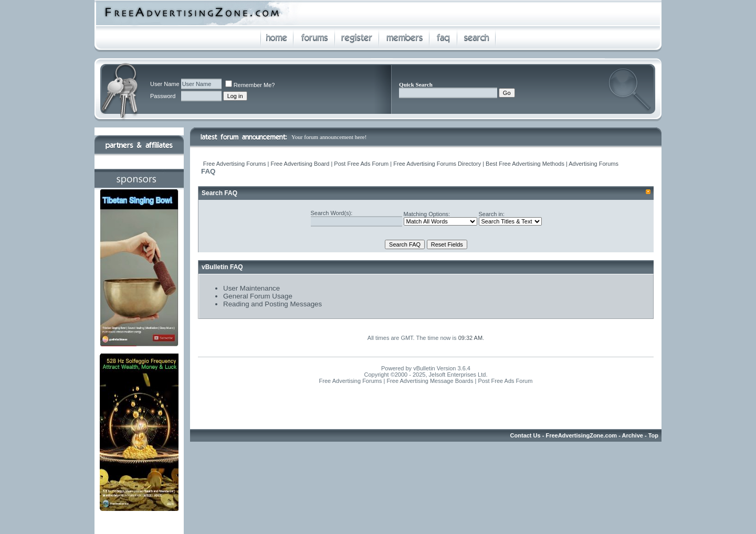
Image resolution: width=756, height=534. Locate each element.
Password (163, 96)
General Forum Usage (258, 296)
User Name (165, 84)
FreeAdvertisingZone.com (581, 435)
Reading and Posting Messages (272, 304)
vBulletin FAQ (222, 267)
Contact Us (526, 435)
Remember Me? (250, 85)
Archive (633, 435)
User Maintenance (251, 288)
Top (653, 435)
